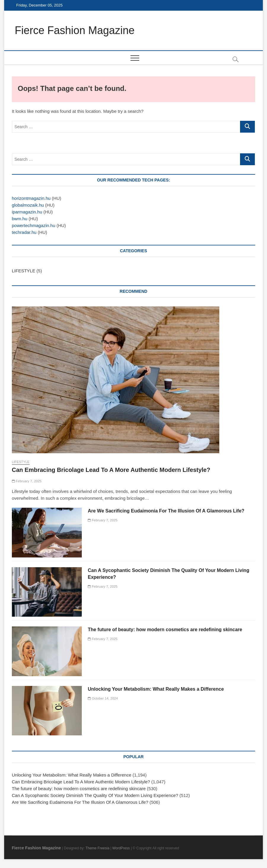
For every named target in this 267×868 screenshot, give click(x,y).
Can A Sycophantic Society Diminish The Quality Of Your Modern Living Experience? (95, 795)
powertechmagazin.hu (34, 225)
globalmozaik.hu (28, 205)
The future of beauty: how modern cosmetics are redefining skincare (165, 630)
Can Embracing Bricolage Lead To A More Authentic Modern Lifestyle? (111, 470)
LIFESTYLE (24, 271)
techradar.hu (24, 232)
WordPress (121, 848)
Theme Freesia (97, 848)
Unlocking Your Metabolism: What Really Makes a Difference (156, 689)
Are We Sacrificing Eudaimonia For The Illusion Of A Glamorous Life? (166, 511)
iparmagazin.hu (27, 212)
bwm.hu (20, 219)
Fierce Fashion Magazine (75, 30)
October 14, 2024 (103, 698)
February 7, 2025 (27, 481)
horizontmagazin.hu (31, 198)
